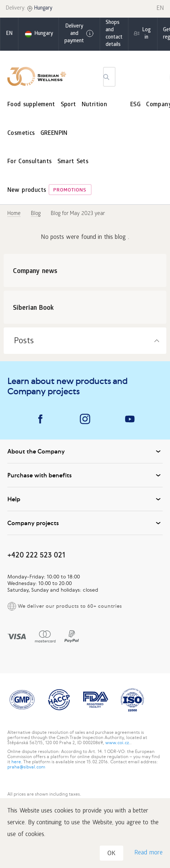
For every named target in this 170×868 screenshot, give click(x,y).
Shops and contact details (114, 34)
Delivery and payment (79, 34)
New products (27, 191)
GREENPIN (54, 134)
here (16, 762)
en (9, 34)
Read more (148, 853)
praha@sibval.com (26, 767)
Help (85, 499)
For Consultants (30, 162)
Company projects (85, 523)
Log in (146, 34)
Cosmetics (21, 134)
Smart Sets (73, 162)
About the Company (85, 451)
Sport (68, 105)
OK (111, 854)
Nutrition (95, 105)
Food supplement (31, 105)
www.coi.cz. (118, 743)
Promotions (70, 191)
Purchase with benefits (85, 475)
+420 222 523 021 (36, 555)
